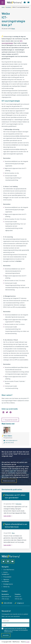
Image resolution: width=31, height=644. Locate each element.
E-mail (4, 625)
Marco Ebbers (8, 436)
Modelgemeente (8, 584)
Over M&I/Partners (9, 570)
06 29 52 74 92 (10, 443)
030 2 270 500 (8, 603)
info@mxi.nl (20, 603)
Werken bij (6, 587)
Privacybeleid (7, 577)
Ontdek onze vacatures (9, 481)
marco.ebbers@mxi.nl (11, 440)
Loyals (28, 642)
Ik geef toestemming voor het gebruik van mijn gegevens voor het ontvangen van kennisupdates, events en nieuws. (16, 630)
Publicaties (18, 504)
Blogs (13, 29)
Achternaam (6, 621)
